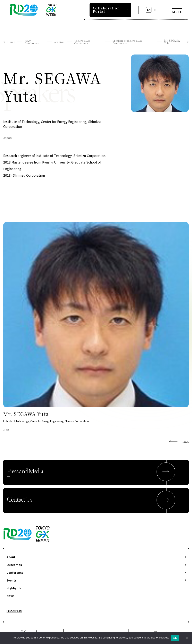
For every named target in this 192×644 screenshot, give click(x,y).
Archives (59, 42)
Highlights (14, 588)
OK (175, 638)
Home (11, 42)
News (11, 596)
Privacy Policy (14, 611)
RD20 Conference (32, 42)
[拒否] (187, 638)
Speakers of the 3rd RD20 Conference (129, 42)
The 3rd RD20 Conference (83, 42)
